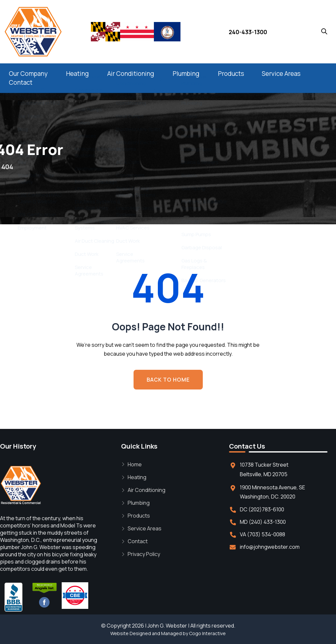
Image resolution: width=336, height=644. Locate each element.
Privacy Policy (144, 554)
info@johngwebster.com (270, 547)
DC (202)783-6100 (262, 509)
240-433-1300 (248, 32)
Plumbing (186, 74)
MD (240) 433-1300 (263, 522)
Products (231, 74)
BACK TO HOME (168, 380)
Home (135, 464)
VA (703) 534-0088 (262, 534)
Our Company (28, 74)
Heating (77, 74)
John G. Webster (167, 626)
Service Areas (281, 74)
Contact (21, 82)
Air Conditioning (131, 74)
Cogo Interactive (207, 633)
